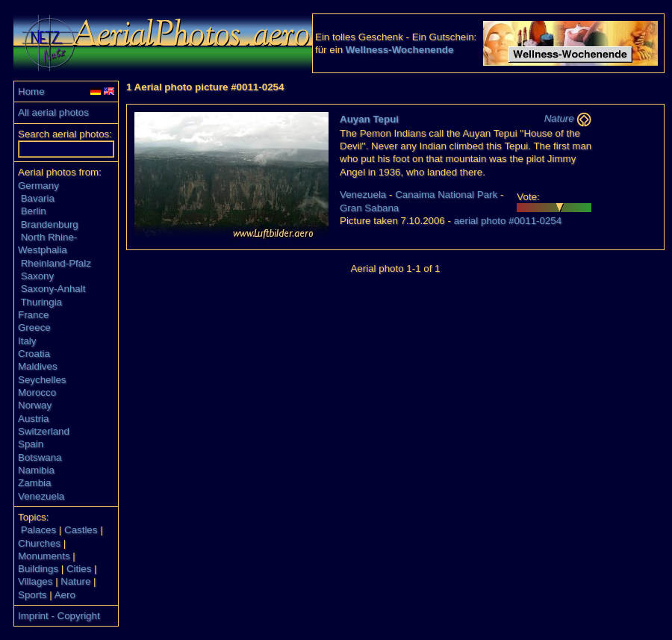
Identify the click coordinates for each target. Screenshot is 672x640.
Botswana (40, 457)
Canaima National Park (446, 195)
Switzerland (44, 431)
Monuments (44, 556)
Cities (79, 569)
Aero (65, 595)
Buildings (38, 569)
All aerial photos (53, 112)
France (33, 315)
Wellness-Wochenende (400, 50)
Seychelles (42, 380)
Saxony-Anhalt (53, 289)
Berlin (34, 211)
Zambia (34, 483)
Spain (31, 444)
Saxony (37, 276)
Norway (35, 405)
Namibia (36, 470)
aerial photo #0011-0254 (508, 221)
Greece (34, 327)
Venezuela (41, 496)
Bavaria (38, 198)
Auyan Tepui (369, 119)
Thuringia (41, 302)
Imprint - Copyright (59, 616)
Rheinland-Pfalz (56, 263)
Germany (38, 186)
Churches (39, 543)
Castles (81, 530)
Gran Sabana (369, 208)
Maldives (38, 366)
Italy (27, 341)
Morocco (37, 392)
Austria (33, 419)
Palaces (38, 530)
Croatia (34, 354)
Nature (75, 581)
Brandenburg (50, 224)
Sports (32, 595)
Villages (35, 581)
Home (31, 91)
